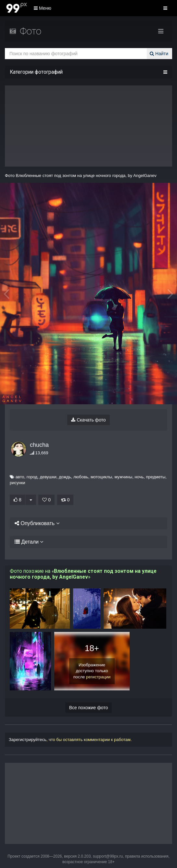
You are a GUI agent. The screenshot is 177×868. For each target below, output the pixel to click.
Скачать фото (88, 420)
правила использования (147, 856)
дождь (62, 477)
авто (17, 477)
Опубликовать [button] (35, 523)
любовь (78, 477)
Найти (160, 54)
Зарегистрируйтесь (28, 740)
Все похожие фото (89, 708)
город (29, 477)
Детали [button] (27, 542)
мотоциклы (98, 477)
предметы (153, 477)
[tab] (88, 523)
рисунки (18, 483)
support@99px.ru (108, 856)
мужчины (120, 477)
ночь (136, 477)
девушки (45, 477)
